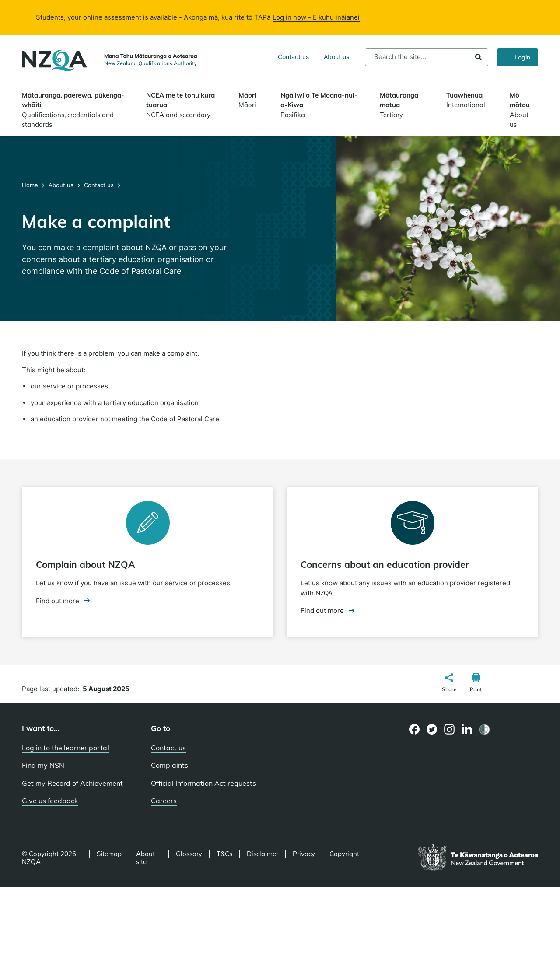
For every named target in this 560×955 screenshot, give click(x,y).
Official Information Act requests (203, 783)
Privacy (304, 854)
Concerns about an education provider (385, 564)
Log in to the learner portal (65, 748)
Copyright (344, 854)
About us (336, 57)
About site (145, 858)
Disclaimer (262, 854)
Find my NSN (43, 765)
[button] (449, 684)
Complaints (170, 765)
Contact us (293, 57)
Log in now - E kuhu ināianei (316, 17)
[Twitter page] (432, 729)
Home (31, 185)
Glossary (189, 854)
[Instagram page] (450, 729)
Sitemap (109, 854)
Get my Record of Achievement (72, 783)
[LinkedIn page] (467, 729)
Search (478, 57)
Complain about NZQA (86, 564)
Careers (164, 801)
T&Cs (224, 854)
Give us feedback (50, 801)
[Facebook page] (415, 729)
